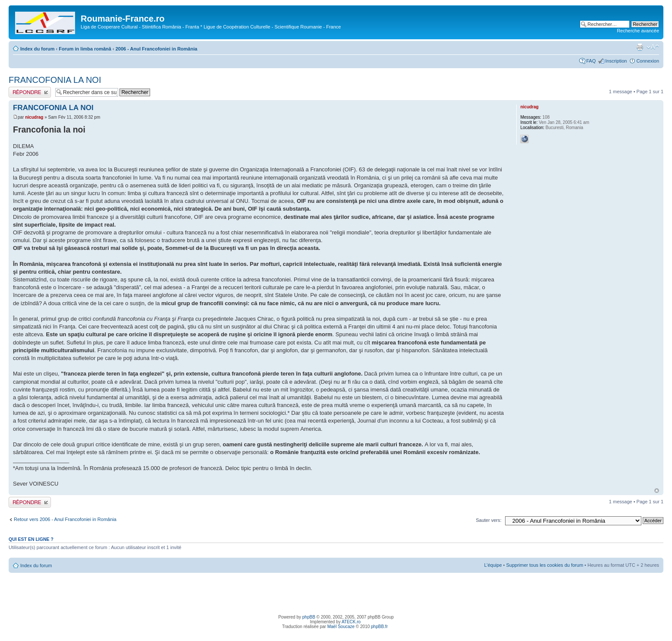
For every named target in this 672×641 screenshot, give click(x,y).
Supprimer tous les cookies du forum (545, 565)
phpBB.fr (379, 627)
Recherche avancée (638, 31)
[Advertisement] (336, 592)
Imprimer (640, 47)
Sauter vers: (488, 520)
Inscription (616, 61)
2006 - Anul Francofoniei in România (157, 49)
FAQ (591, 61)
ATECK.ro (351, 622)
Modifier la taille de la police (653, 47)
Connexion (648, 61)
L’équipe (493, 565)
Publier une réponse (30, 92)
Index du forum (37, 49)
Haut (657, 491)
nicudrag (34, 117)
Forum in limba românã (85, 49)
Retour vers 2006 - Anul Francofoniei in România (65, 519)
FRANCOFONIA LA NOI (55, 80)
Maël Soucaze (341, 627)
